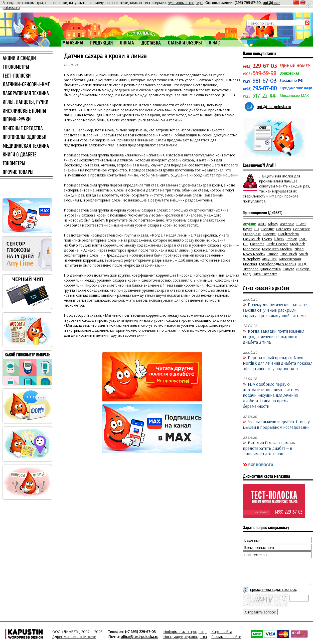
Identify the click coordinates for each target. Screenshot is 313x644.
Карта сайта (222, 631)
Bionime (268, 229)
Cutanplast (252, 234)
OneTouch (289, 254)
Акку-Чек (269, 259)
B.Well (301, 224)
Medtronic (251, 249)
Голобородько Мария (278, 264)
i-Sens (267, 239)
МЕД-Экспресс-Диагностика (275, 266)
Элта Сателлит (265, 274)
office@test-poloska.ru (139, 636)
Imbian (292, 239)
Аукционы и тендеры (186, 3)
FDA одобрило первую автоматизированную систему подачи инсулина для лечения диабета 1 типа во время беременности (271, 395)
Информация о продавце (185, 631)
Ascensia (287, 224)
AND (262, 224)
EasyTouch (252, 239)
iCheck (279, 239)
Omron (273, 254)
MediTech (297, 244)
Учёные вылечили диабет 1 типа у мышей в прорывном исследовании (276, 424)
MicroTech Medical (277, 249)
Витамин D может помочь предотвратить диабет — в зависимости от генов (269, 448)
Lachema (257, 244)
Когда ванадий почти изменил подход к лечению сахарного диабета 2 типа (274, 336)
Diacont (269, 234)
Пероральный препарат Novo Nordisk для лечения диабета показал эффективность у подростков (278, 363)
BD (257, 229)
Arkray (273, 224)
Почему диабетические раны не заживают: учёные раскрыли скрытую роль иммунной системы (275, 310)
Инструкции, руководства (185, 636)
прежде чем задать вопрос (273, 589)
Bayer (248, 229)
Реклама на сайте (226, 636)
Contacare (301, 229)
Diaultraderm (288, 234)
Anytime (249, 224)
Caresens (283, 229)
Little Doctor (277, 244)
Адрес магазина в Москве (74, 636)
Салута (288, 269)
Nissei (299, 249)
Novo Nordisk (254, 254)
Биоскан (250, 264)
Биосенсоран (290, 259)
